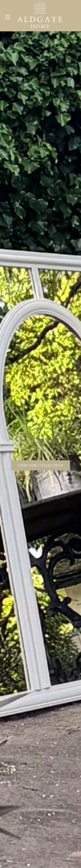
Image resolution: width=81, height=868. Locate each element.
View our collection (40, 465)
